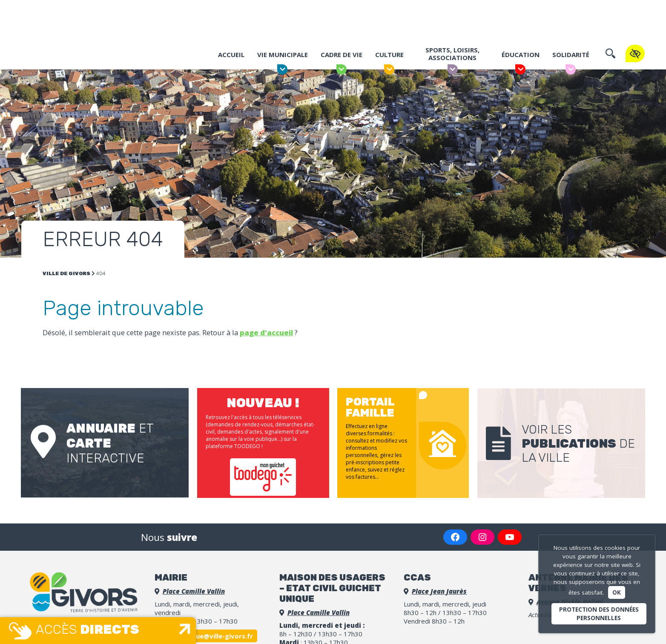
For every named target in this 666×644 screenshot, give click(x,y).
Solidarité (570, 55)
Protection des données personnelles (599, 614)
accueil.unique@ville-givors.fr (206, 632)
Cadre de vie (341, 55)
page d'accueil (266, 332)
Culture (389, 55)
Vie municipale (282, 55)
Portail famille (449, 10)
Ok (617, 592)
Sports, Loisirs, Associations (452, 54)
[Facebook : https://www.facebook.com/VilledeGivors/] (455, 533)
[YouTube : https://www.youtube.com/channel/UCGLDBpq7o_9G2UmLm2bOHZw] (510, 533)
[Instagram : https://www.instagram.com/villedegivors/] (482, 533)
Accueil (231, 55)
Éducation (520, 55)
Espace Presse (525, 10)
